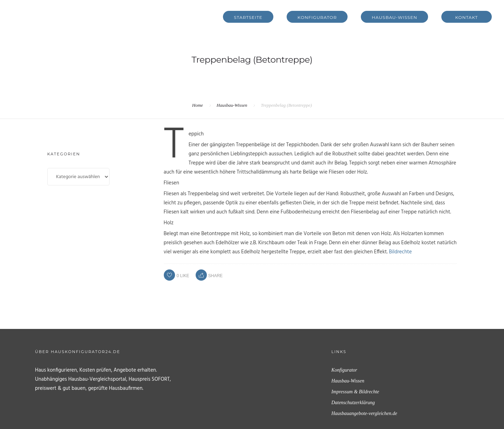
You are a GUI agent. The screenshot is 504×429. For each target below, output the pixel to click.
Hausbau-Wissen (394, 17)
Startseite (248, 17)
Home (198, 105)
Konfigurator (317, 17)
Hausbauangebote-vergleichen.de (364, 413)
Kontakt (467, 17)
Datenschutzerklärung (353, 403)
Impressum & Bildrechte (355, 392)
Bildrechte (400, 252)
